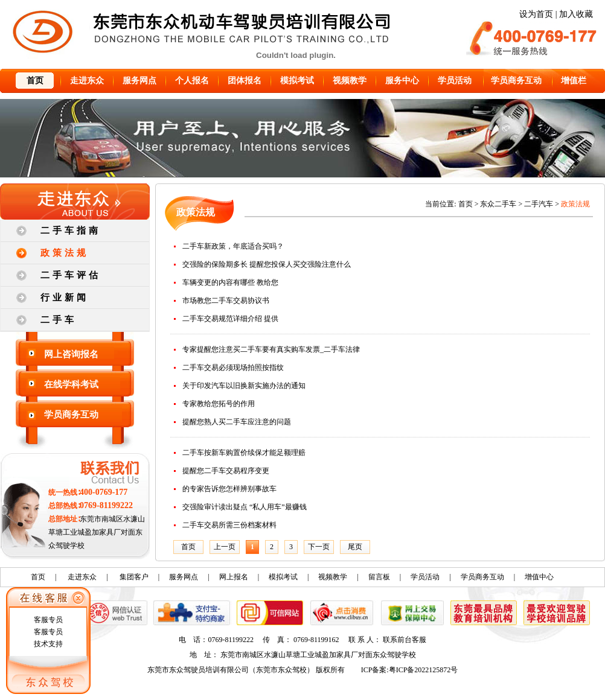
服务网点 (139, 81)
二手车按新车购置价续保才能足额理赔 (244, 453)
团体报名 (245, 81)
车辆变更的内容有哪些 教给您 (230, 282)
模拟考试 (297, 81)
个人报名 (192, 81)
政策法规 (65, 253)
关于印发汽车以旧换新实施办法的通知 (244, 386)
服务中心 (402, 81)
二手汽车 (539, 204)
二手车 (59, 320)
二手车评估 (71, 275)
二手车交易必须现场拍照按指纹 (233, 367)
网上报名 (234, 577)
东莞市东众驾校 (281, 670)
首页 (35, 81)
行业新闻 (65, 297)
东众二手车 (498, 204)
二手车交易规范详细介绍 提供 (230, 319)
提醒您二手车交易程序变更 (226, 471)
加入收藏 (576, 14)
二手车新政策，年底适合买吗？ (233, 246)
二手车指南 (71, 231)
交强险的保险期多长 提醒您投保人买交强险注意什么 (267, 264)
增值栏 (574, 81)
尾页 (355, 547)
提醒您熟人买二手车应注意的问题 (237, 422)
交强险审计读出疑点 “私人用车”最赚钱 (245, 507)
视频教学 (350, 81)
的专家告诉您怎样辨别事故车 (229, 489)
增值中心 (539, 577)
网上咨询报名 (71, 354)
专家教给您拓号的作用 (219, 404)
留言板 (379, 577)
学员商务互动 (516, 81)
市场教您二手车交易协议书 (226, 301)
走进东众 (87, 81)
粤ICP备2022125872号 (424, 670)
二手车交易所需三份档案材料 (229, 525)
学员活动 (455, 81)
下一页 (319, 547)
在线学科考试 (71, 384)
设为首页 (536, 14)
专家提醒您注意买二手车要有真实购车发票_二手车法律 (271, 349)
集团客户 (134, 577)
